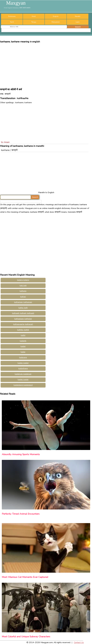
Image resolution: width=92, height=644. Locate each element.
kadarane (23, 357)
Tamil (12, 22)
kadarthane (23, 368)
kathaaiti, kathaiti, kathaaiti (23, 313)
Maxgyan (16, 3)
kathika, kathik (23, 330)
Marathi (78, 16)
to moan (5, 142)
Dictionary (12, 16)
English (56, 16)
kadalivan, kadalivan (23, 374)
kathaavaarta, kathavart (23, 324)
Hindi (34, 16)
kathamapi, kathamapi (23, 302)
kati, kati (23, 285)
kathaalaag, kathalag (23, 319)
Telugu (34, 22)
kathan (23, 297)
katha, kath (23, 308)
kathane (23, 291)
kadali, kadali (23, 379)
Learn (78, 22)
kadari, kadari (23, 363)
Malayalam (56, 22)
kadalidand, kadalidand (23, 385)
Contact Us (79, 642)
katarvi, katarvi (23, 280)
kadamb (23, 341)
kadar (23, 352)
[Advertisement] (46, 64)
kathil (23, 335)
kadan (23, 346)
